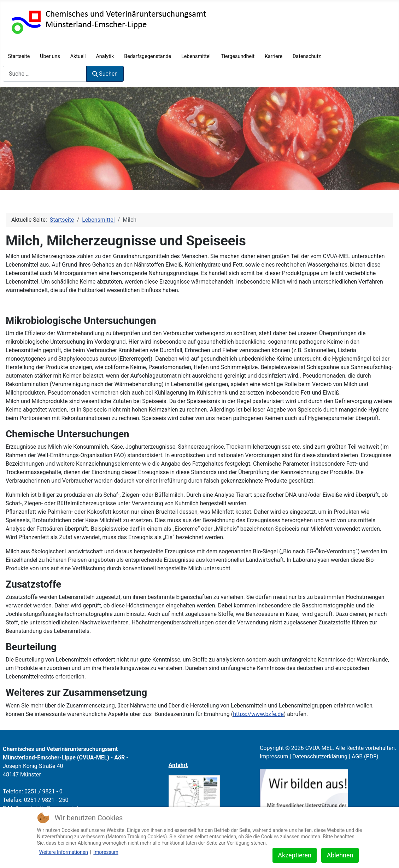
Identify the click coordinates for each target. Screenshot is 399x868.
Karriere (274, 56)
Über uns (50, 56)
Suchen (105, 74)
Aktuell (78, 56)
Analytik (105, 56)
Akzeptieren (295, 855)
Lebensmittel (196, 56)
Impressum (274, 756)
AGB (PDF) (365, 756)
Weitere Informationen (64, 852)
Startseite (19, 56)
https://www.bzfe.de (258, 714)
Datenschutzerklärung (320, 756)
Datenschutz (307, 56)
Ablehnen (340, 855)
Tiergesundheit (238, 56)
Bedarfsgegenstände (148, 56)
